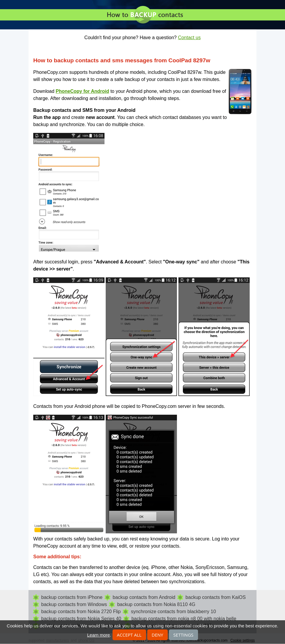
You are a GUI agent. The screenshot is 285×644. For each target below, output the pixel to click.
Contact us (189, 38)
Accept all (129, 635)
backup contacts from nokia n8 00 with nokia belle (184, 619)
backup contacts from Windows (74, 604)
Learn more (98, 635)
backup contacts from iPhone (72, 597)
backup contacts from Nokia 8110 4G (156, 604)
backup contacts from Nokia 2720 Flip (81, 612)
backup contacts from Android (144, 597)
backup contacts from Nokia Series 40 (81, 619)
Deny (157, 635)
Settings (183, 635)
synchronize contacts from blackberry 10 (173, 612)
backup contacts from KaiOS (216, 597)
